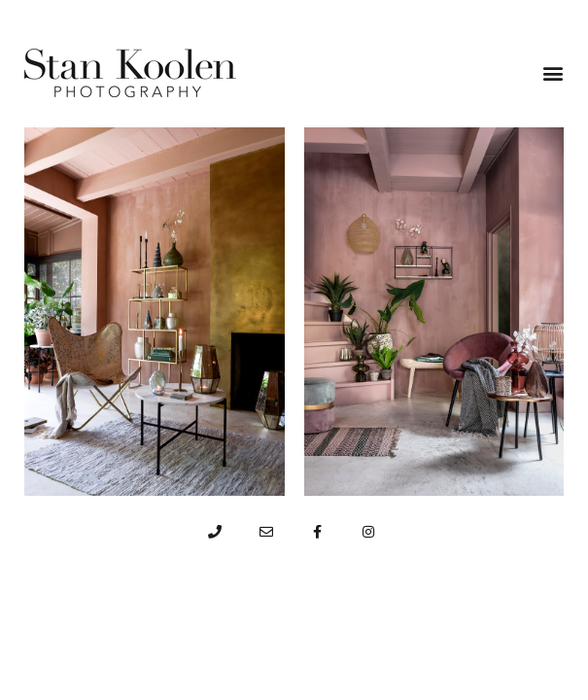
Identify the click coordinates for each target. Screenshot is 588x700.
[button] (553, 73)
